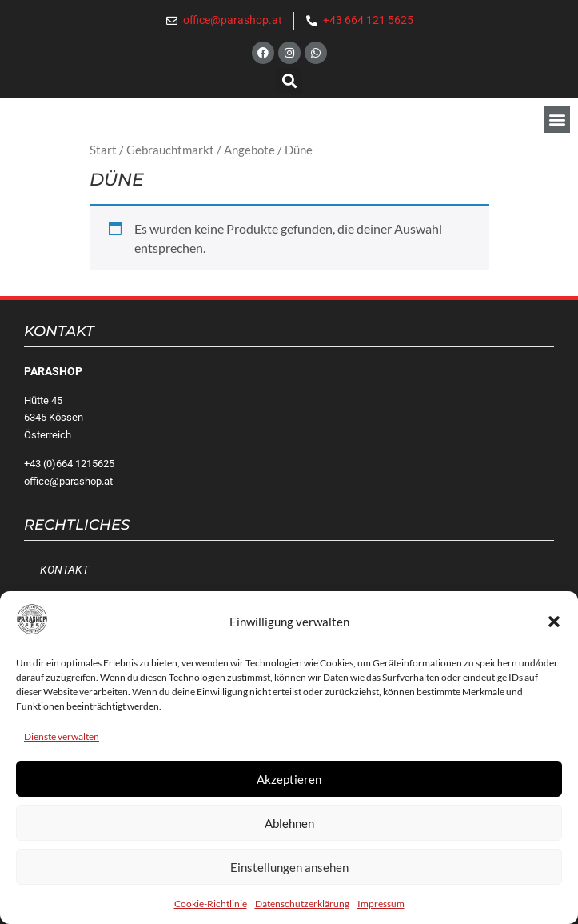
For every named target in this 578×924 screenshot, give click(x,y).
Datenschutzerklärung (302, 904)
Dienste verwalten (62, 736)
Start (103, 150)
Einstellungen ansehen (289, 867)
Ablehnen (289, 823)
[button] (554, 622)
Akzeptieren (289, 779)
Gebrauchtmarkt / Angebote (201, 150)
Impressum (381, 904)
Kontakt (64, 570)
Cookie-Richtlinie (211, 904)
